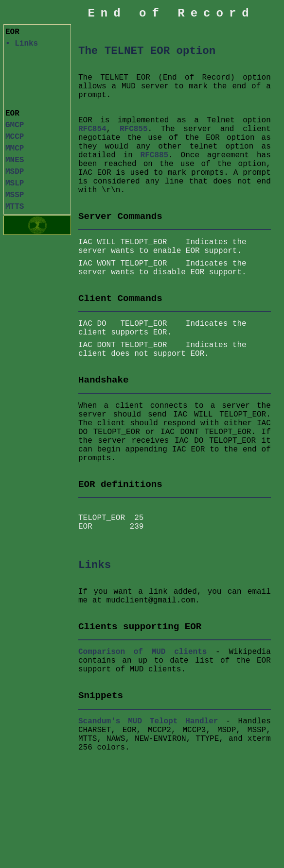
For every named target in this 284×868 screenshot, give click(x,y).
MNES (15, 160)
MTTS (15, 207)
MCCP (15, 137)
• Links (22, 44)
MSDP (15, 172)
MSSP (15, 195)
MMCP (15, 149)
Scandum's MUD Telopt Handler (148, 725)
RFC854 (92, 129)
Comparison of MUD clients (142, 656)
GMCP (15, 125)
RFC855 (134, 129)
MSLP (15, 184)
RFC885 (155, 155)
